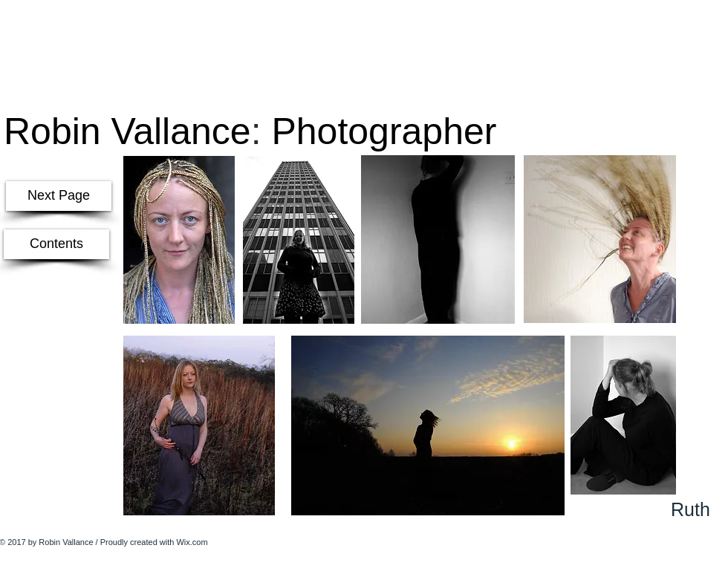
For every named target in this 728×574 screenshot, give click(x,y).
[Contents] (56, 244)
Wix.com (192, 542)
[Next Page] (59, 196)
